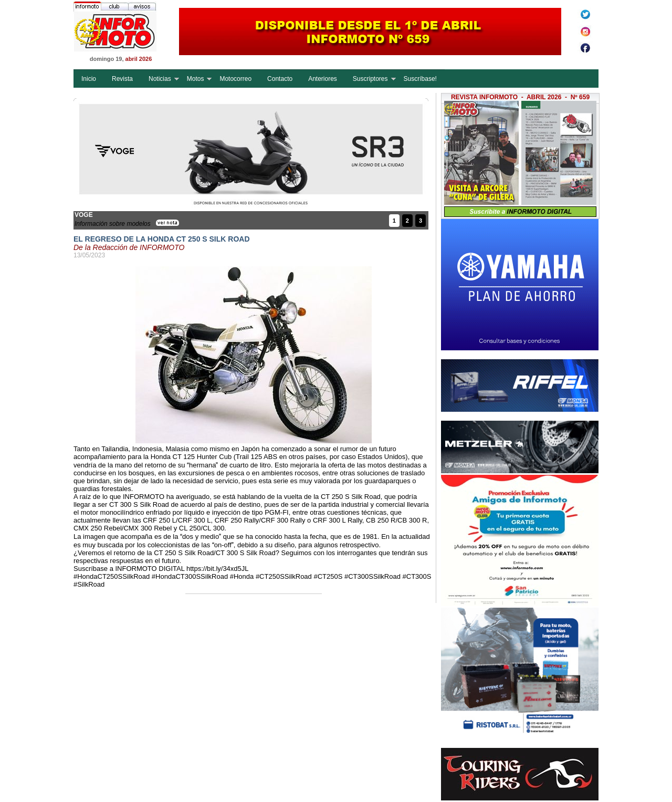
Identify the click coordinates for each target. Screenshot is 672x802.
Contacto (280, 79)
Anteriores (323, 79)
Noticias (160, 79)
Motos (196, 79)
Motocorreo (235, 79)
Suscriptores (370, 79)
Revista (122, 79)
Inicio (89, 79)
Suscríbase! (420, 79)
